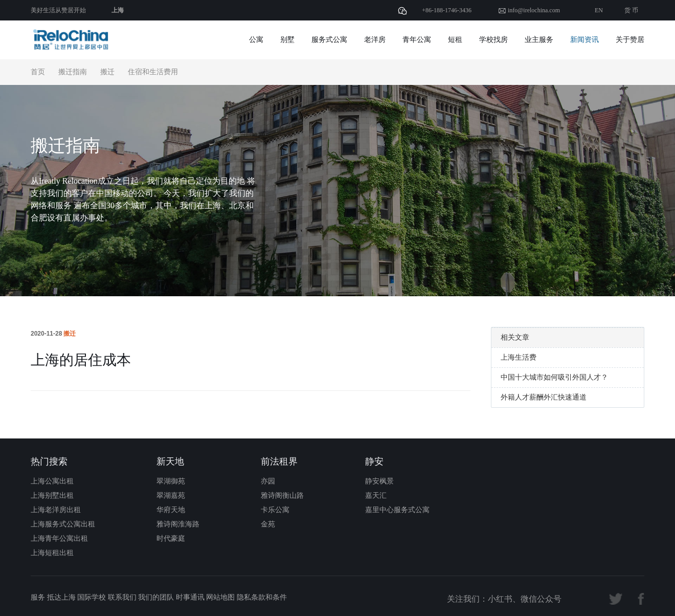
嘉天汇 (376, 496)
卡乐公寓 (275, 510)
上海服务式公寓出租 (63, 524)
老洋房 (375, 40)
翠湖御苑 (171, 481)
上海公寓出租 (52, 481)
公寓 (256, 40)
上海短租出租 (52, 553)
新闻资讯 (584, 40)
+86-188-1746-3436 (447, 10)
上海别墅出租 (52, 496)
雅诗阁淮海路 (178, 524)
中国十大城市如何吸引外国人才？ (554, 377)
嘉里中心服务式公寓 (397, 510)
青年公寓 (417, 40)
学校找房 (493, 40)
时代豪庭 (171, 538)
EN (599, 10)
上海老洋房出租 (56, 510)
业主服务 (539, 40)
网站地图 (220, 597)
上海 (118, 10)
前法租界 (279, 461)
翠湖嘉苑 (171, 496)
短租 (455, 40)
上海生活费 (519, 357)
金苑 (268, 524)
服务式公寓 (329, 40)
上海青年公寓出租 (59, 538)
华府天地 (171, 510)
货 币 (631, 10)
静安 (374, 461)
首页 (38, 72)
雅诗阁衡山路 (282, 496)
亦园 (268, 481)
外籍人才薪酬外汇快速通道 (544, 397)
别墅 (287, 40)
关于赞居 (630, 40)
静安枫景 (379, 481)
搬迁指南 (73, 72)
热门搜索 (49, 461)
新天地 (170, 461)
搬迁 (107, 72)
